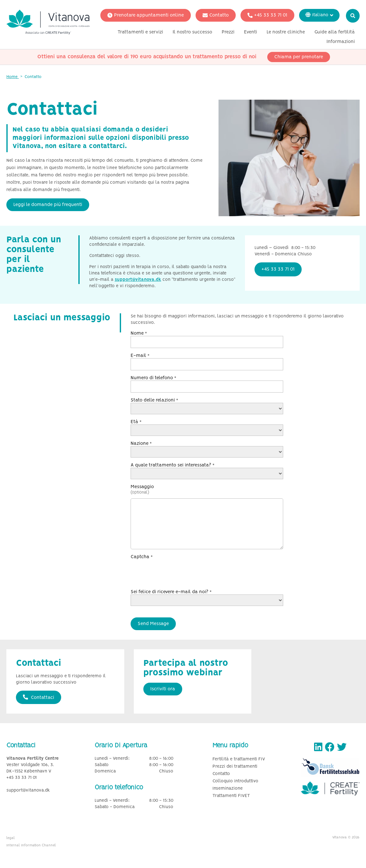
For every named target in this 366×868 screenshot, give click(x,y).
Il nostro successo (192, 33)
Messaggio (142, 487)
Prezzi (228, 33)
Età (136, 422)
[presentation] (179, 572)
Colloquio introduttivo (235, 781)
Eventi (251, 33)
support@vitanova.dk (138, 280)
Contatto (216, 16)
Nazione (141, 444)
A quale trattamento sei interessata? (172, 465)
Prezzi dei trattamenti (235, 767)
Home (13, 77)
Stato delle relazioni (154, 400)
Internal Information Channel (31, 845)
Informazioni (341, 42)
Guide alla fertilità (335, 33)
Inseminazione (228, 789)
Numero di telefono (153, 378)
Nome (139, 333)
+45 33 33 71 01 (267, 16)
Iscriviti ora (163, 689)
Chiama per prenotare (299, 58)
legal (11, 838)
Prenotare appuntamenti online (146, 16)
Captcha (142, 557)
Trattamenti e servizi (140, 33)
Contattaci (39, 697)
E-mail (140, 356)
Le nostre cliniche (286, 33)
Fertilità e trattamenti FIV (239, 759)
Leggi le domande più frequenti (48, 205)
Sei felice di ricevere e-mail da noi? (171, 592)
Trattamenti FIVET (231, 796)
